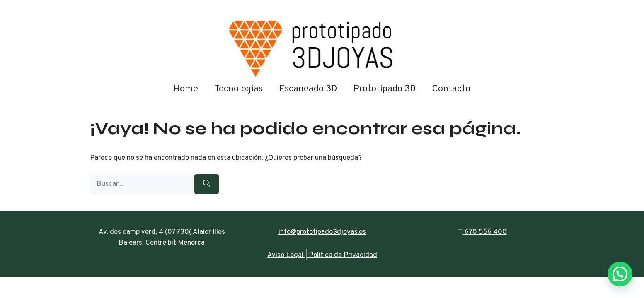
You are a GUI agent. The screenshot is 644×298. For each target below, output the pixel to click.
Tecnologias (239, 89)
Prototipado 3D (385, 89)
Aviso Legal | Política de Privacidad (322, 255)
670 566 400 (485, 232)
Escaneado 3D (308, 89)
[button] (620, 274)
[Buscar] (207, 184)
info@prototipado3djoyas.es (322, 232)
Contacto (451, 89)
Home (186, 89)
